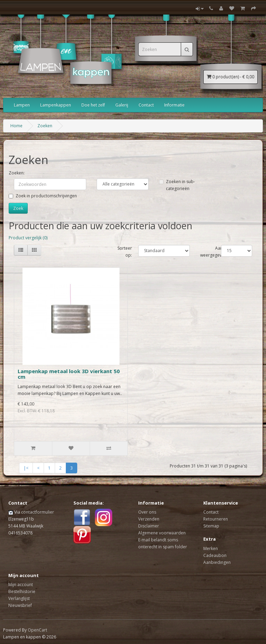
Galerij (122, 105)
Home (16, 126)
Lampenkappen (56, 105)
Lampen (22, 105)
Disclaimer (149, 526)
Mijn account (21, 585)
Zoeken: (17, 173)
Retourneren (216, 519)
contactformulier (38, 512)
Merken (211, 548)
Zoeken (45, 126)
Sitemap (211, 526)
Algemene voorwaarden (162, 533)
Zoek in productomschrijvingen (43, 196)
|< (26, 468)
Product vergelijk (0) (28, 238)
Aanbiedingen (217, 562)
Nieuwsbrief (20, 605)
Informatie (174, 105)
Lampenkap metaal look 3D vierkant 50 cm (69, 374)
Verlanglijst (19, 598)
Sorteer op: (125, 252)
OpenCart (37, 630)
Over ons (147, 512)
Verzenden (149, 519)
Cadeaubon (215, 555)
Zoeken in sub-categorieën (177, 185)
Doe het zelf (93, 105)
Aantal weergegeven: (214, 252)
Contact (146, 105)
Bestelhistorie (22, 591)
